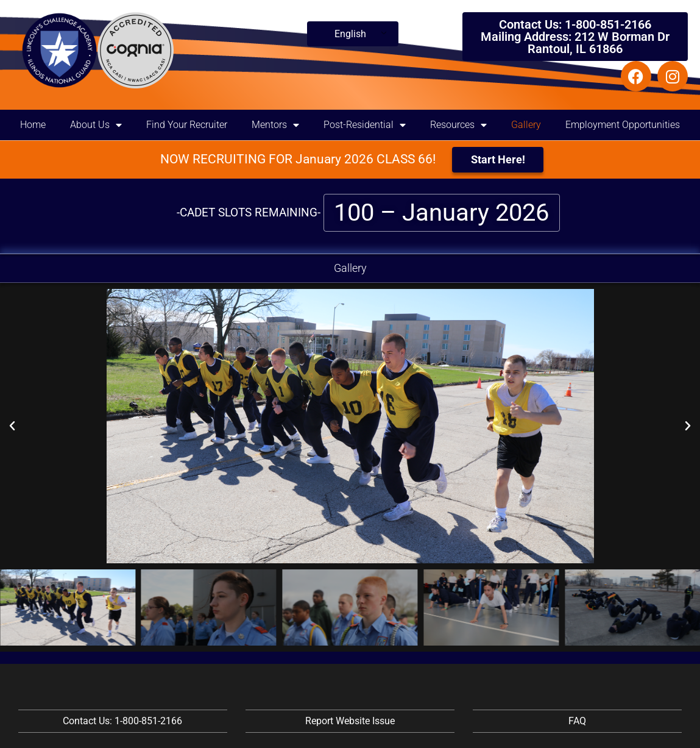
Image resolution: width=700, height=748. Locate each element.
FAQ (577, 721)
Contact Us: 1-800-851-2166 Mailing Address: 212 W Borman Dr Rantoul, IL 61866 (575, 37)
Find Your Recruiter (187, 125)
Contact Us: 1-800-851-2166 (122, 721)
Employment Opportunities (623, 125)
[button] (12, 426)
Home (33, 125)
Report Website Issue (350, 721)
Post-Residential (365, 125)
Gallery (526, 125)
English (350, 34)
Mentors (275, 125)
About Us (96, 125)
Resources (458, 125)
